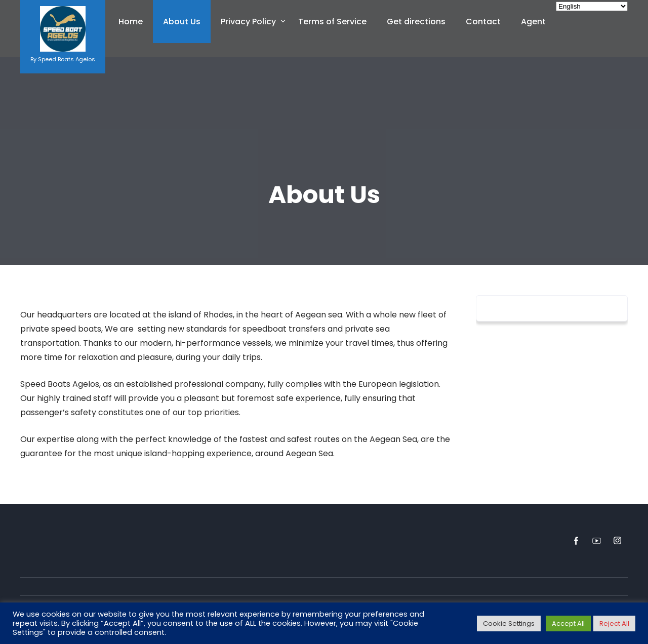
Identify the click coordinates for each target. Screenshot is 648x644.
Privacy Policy (248, 22)
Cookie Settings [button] (509, 623)
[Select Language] (592, 6)
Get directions (416, 22)
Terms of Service (332, 22)
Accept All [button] (568, 623)
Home (131, 22)
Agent (533, 22)
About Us (182, 22)
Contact (483, 22)
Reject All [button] (614, 623)
